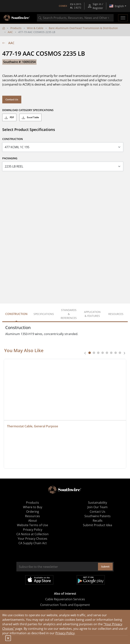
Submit (105, 567)
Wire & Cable (35, 28)
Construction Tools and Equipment (65, 605)
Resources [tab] (116, 314)
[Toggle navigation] (123, 18)
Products (16, 28)
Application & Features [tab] (92, 314)
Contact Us (12, 99)
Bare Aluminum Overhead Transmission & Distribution (83, 28)
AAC (10, 32)
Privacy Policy (65, 633)
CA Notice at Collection (32, 534)
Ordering (33, 512)
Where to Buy (33, 507)
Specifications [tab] (44, 314)
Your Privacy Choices (32, 539)
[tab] (90, 353)
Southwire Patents (97, 516)
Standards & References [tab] (69, 314)
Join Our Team (97, 507)
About (33, 521)
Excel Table (30, 117)
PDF (9, 117)
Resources (32, 516)
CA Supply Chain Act (33, 543)
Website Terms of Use (32, 525)
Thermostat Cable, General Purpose (32, 426)
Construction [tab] (16, 314)
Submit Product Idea (97, 525)
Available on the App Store (39, 580)
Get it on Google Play (91, 580)
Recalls (98, 521)
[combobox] (75, 18)
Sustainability (97, 503)
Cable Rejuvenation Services (65, 599)
